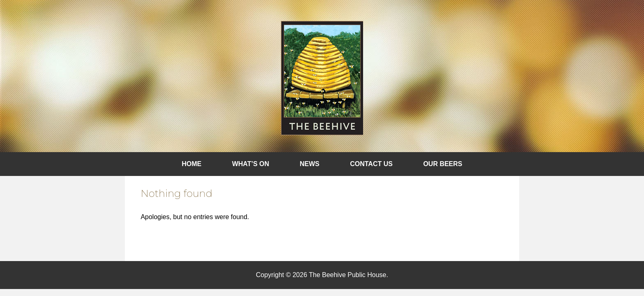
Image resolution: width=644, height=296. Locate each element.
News (310, 164)
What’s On (251, 164)
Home (192, 164)
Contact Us (371, 164)
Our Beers (443, 164)
